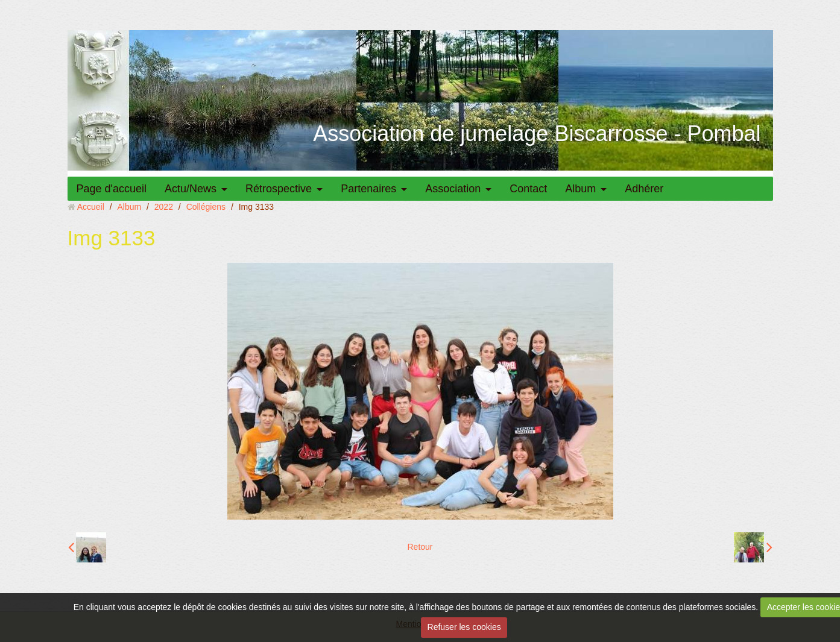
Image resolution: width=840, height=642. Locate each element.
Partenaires (368, 189)
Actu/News (191, 189)
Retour (420, 547)
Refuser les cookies (464, 627)
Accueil (91, 207)
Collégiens (206, 207)
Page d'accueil (112, 189)
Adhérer (644, 189)
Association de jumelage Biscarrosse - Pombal (537, 134)
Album (580, 189)
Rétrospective (279, 189)
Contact (528, 189)
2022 (164, 207)
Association (453, 189)
